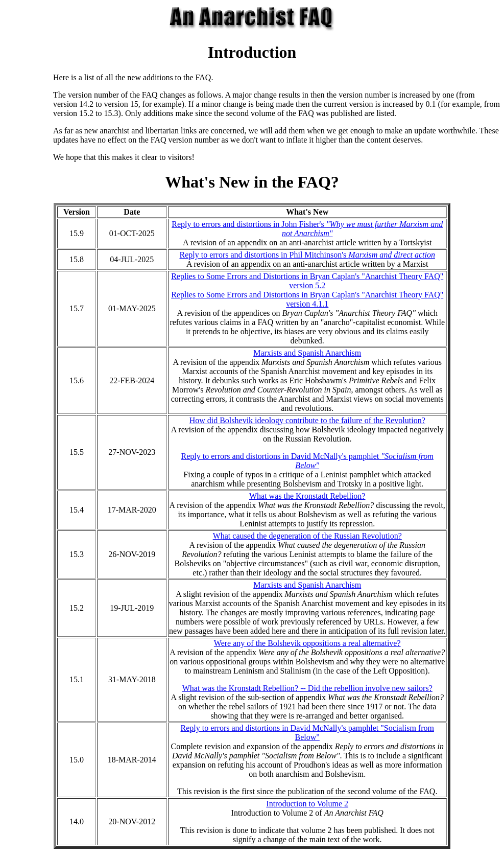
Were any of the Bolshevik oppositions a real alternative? (307, 643)
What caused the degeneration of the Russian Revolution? (307, 536)
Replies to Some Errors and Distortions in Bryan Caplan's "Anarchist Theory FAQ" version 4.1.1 (307, 299)
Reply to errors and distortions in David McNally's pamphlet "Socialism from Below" (307, 733)
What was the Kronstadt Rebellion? (307, 496)
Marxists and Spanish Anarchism (307, 353)
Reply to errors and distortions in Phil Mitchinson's (307, 255)
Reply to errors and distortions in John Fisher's (307, 229)
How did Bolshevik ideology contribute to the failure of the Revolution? (307, 420)
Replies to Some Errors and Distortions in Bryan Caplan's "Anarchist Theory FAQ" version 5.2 (307, 281)
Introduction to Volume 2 (307, 804)
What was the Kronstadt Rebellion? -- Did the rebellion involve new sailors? (307, 688)
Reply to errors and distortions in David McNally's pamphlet (307, 461)
